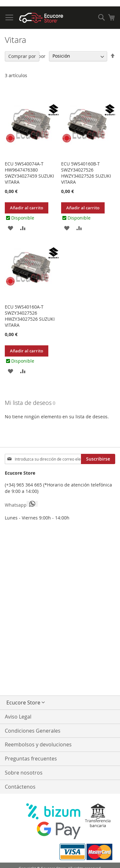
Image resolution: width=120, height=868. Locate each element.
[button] (10, 228)
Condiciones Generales (33, 731)
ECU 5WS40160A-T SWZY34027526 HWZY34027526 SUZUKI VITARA (30, 316)
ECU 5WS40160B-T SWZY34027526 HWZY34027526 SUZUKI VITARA (86, 173)
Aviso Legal (18, 717)
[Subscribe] (98, 459)
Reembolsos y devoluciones (38, 744)
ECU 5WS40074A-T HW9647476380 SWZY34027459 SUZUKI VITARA (29, 173)
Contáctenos (20, 787)
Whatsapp (21, 504)
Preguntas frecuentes (31, 759)
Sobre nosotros (24, 773)
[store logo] (41, 18)
